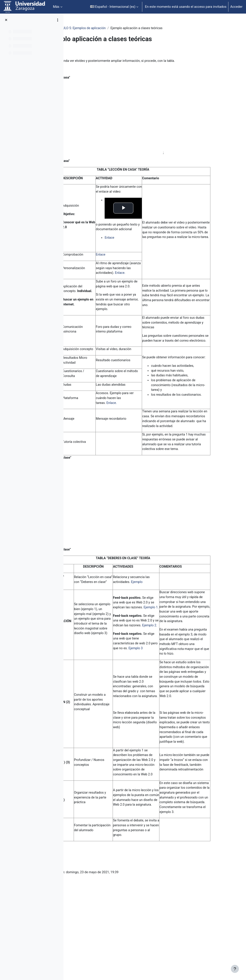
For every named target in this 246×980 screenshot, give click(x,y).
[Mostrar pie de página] (235, 969)
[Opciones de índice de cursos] (58, 20)
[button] (114, 7)
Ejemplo (169, 614)
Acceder (236, 7)
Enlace (146, 242)
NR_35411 (80, 28)
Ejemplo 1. (165, 645)
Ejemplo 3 (175, 693)
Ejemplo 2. (166, 669)
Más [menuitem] (56, 7)
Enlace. (157, 283)
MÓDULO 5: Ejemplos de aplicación (118, 28)
